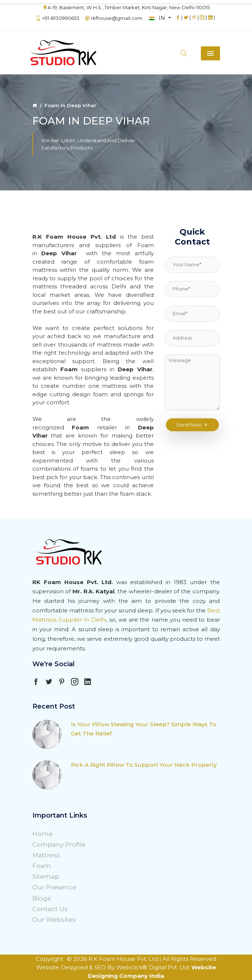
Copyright (49, 959)
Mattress (46, 855)
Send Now (192, 425)
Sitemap (46, 877)
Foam (42, 866)
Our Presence (54, 887)
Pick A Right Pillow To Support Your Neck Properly (144, 765)
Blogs (42, 898)
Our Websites (54, 920)
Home (42, 834)
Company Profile (59, 844)
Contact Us (50, 909)
